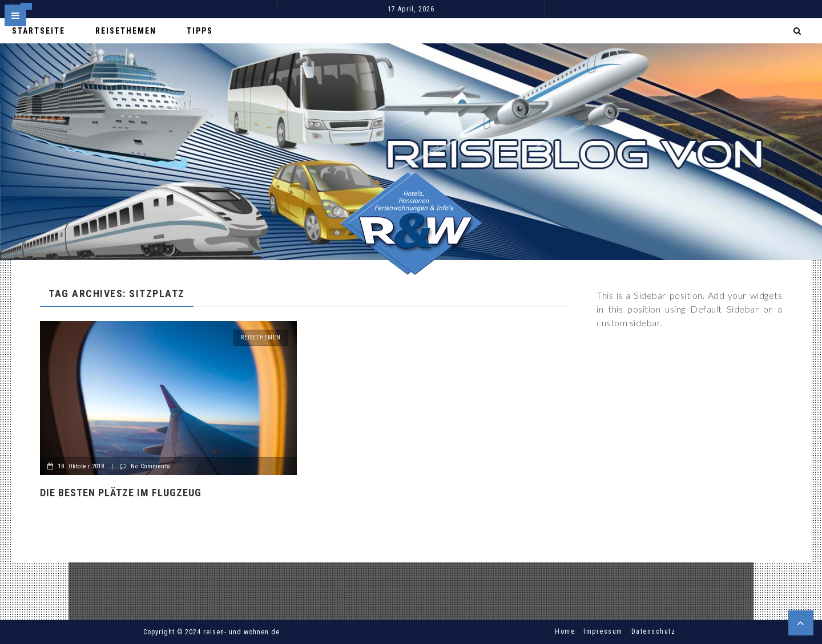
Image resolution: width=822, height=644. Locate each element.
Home (565, 631)
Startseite (39, 31)
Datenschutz (654, 631)
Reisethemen (126, 31)
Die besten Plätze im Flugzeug (121, 493)
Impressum (603, 631)
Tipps (200, 31)
